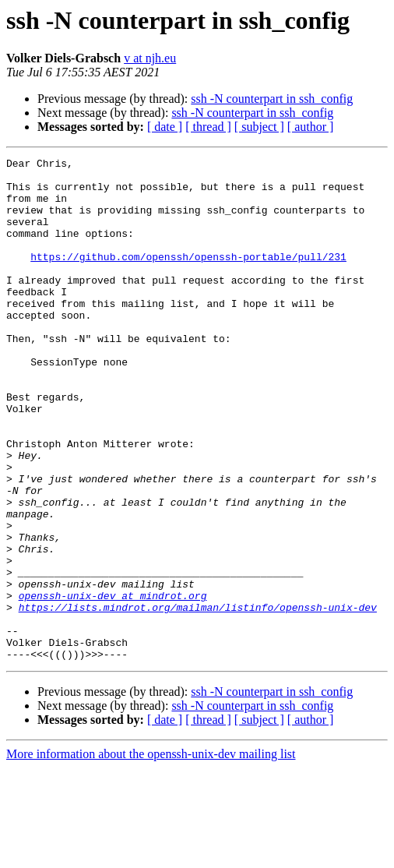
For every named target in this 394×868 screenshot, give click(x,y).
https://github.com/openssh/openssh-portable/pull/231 (188, 277)
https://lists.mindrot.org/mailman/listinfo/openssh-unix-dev (198, 698)
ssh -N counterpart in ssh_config (272, 99)
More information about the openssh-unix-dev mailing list (151, 854)
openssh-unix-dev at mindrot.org (113, 684)
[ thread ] (208, 127)
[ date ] (165, 127)
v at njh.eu (150, 58)
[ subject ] (259, 127)
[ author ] (311, 127)
